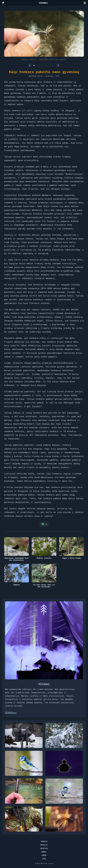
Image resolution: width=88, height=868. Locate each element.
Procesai (44, 845)
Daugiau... (11, 712)
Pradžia (44, 841)
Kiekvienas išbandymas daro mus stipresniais (16, 559)
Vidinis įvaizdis (44, 558)
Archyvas (44, 848)
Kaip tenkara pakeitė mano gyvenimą (44, 72)
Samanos (16, 585)
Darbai (44, 852)
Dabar (44, 855)
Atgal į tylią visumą (71, 558)
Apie (44, 859)
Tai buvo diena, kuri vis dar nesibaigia (44, 586)
